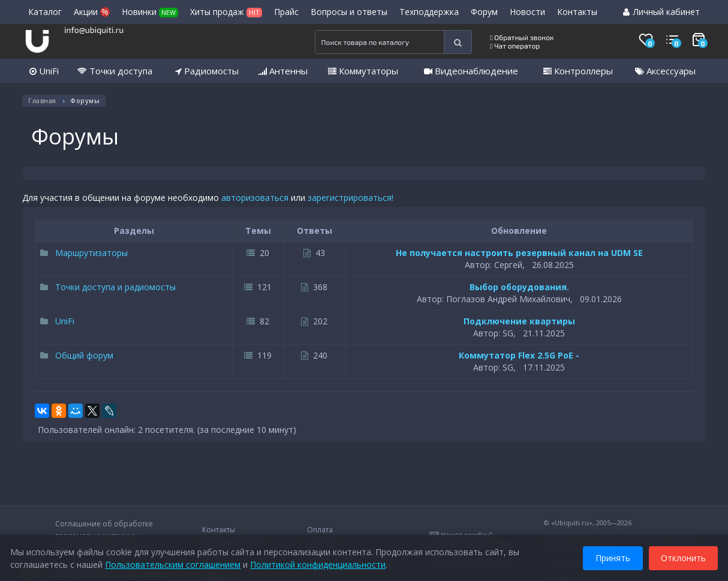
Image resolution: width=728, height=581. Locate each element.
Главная (42, 100)
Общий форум (77, 355)
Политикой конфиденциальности (320, 563)
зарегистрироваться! (351, 198)
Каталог (45, 12)
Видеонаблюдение (471, 71)
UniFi (44, 71)
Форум (484, 12)
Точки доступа (115, 71)
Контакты (577, 12)
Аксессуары (665, 71)
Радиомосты (207, 71)
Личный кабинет (661, 12)
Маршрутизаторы (84, 253)
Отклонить (682, 556)
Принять (611, 556)
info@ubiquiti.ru (94, 30)
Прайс (286, 12)
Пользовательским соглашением (175, 563)
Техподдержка (429, 12)
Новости (527, 12)
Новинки (150, 12)
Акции (92, 12)
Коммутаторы (363, 71)
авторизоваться (255, 198)
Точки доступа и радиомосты (108, 287)
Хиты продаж (226, 12)
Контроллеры (578, 71)
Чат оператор (515, 46)
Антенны (283, 71)
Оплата (320, 530)
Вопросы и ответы (349, 12)
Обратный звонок (522, 37)
